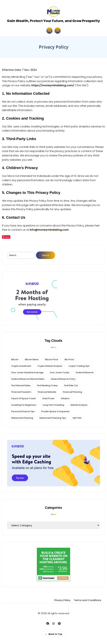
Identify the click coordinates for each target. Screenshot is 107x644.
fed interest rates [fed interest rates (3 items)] (21, 385)
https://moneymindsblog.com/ (53, 85)
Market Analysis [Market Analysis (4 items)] (79, 405)
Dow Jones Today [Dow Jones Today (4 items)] (60, 372)
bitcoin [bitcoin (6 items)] (15, 359)
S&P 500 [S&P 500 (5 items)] (77, 418)
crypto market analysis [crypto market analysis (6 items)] (50, 366)
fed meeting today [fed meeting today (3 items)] (47, 385)
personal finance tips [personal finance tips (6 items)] (23, 411)
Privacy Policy (62, 600)
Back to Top (54, 634)
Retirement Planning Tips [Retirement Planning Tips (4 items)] (53, 418)
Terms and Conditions (87, 600)
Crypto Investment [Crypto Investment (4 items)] (21, 366)
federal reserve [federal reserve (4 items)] (85, 372)
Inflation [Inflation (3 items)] (65, 398)
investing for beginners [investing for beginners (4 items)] (24, 405)
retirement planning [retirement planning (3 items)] (22, 418)
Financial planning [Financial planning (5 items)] (72, 392)
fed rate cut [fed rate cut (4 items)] (71, 385)
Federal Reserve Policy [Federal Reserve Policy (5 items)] (63, 379)
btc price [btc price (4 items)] (69, 359)
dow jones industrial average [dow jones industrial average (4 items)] (27, 372)
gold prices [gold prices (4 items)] (48, 398)
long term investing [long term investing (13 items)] (53, 405)
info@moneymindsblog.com (49, 230)
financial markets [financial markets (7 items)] (47, 392)
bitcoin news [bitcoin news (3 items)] (32, 359)
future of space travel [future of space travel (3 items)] (24, 398)
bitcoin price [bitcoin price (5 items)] (52, 359)
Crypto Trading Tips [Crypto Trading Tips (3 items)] (79, 366)
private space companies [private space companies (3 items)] (55, 411)
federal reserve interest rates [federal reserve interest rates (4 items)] (28, 379)
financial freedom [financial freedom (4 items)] (21, 392)
